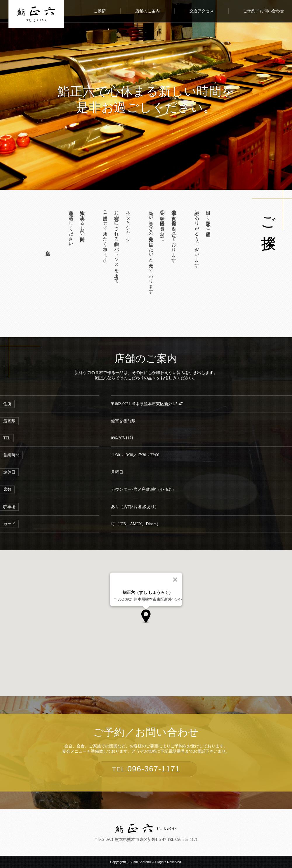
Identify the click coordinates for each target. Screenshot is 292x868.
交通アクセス (201, 11)
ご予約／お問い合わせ (264, 11)
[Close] (175, 580)
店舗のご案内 (147, 11)
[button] (146, 616)
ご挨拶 (100, 11)
